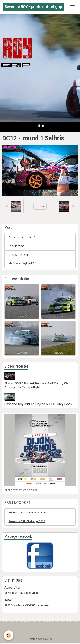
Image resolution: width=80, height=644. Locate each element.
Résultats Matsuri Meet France (27, 513)
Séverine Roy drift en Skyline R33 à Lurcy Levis (38, 404)
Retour (40, 206)
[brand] (33, 7)
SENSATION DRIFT (19, 255)
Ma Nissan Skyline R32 (22, 263)
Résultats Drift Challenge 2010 (27, 521)
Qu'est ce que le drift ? (22, 238)
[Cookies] (9, 635)
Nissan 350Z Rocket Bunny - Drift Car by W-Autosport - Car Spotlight (36, 385)
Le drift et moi (17, 246)
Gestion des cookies (40, 639)
